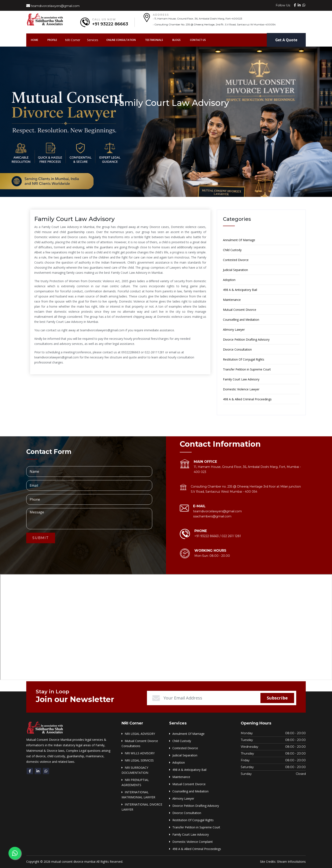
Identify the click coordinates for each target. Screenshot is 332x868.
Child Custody (232, 250)
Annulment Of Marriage (239, 240)
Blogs (176, 40)
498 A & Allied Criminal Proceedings (247, 399)
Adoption (229, 280)
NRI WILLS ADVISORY (140, 753)
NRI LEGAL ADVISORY (140, 734)
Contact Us (198, 40)
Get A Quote (286, 40)
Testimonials (154, 40)
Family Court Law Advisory (241, 379)
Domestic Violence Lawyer (241, 389)
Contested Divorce (236, 260)
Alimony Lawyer (234, 330)
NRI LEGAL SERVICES (139, 760)
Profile (52, 40)
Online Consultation (121, 40)
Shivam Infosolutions (291, 862)
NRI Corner (73, 40)
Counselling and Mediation (241, 320)
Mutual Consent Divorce (240, 310)
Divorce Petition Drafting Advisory (246, 339)
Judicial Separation (235, 270)
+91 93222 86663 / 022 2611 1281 (218, 536)
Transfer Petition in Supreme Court (247, 369)
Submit (41, 538)
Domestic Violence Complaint (193, 842)
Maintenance (232, 300)
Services (93, 40)
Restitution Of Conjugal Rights (244, 359)
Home (37, 40)
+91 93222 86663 (110, 24)
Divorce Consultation (237, 349)
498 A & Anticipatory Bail (240, 290)
